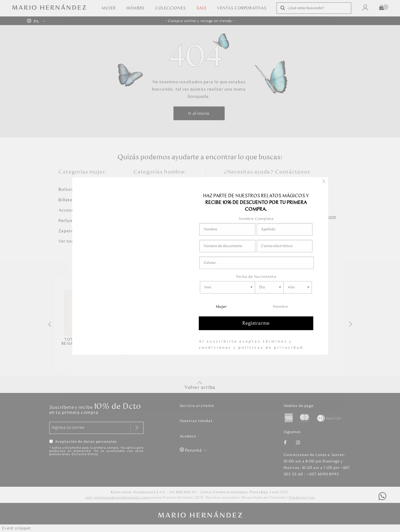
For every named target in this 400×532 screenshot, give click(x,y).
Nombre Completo (256, 219)
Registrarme (256, 323)
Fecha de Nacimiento (256, 277)
